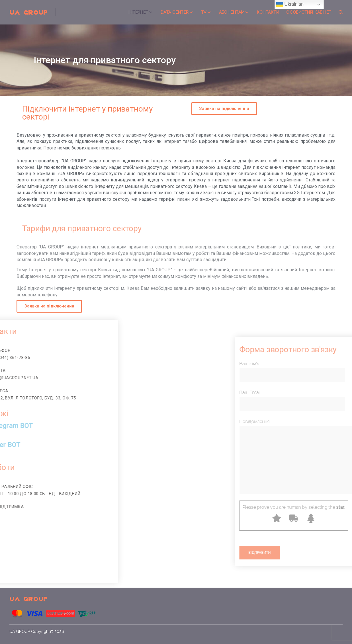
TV (204, 12)
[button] (224, 109)
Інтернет (138, 12)
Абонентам (232, 12)
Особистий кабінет (309, 12)
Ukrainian (290, 5)
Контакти (268, 12)
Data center (175, 12)
